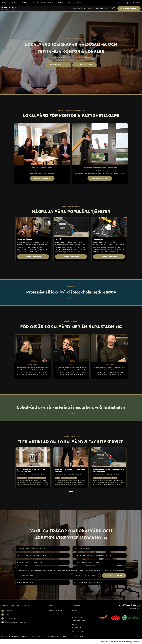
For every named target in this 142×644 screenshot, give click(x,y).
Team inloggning (135, 3)
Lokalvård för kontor (78, 9)
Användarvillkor (38, 636)
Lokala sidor (78, 636)
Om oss (4, 3)
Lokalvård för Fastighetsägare (98, 9)
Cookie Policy (65, 636)
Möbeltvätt (98, 239)
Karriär (51, 3)
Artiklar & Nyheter (39, 3)
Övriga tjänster (74, 3)
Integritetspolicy (52, 636)
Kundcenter (25, 3)
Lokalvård (60, 3)
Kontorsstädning (24, 239)
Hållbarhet (13, 3)
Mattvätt (59, 239)
